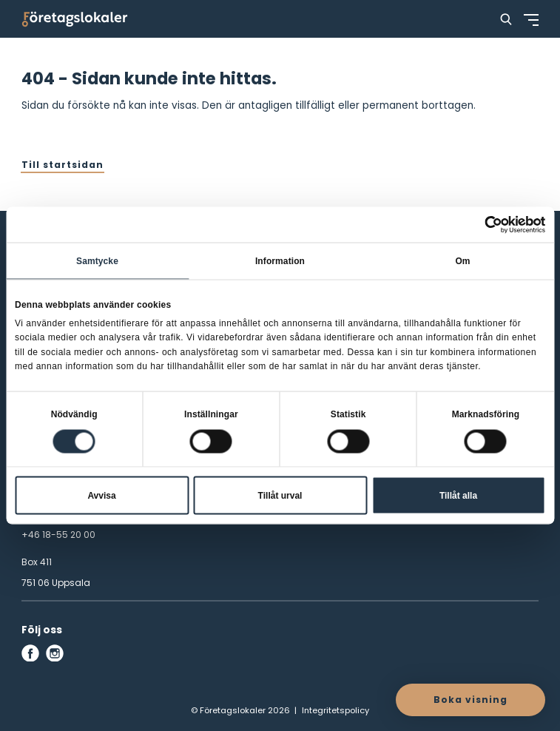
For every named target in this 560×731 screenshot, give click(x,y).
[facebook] (30, 653)
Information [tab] (280, 261)
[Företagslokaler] (75, 19)
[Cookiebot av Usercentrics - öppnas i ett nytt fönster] (480, 225)
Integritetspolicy (335, 710)
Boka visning (470, 700)
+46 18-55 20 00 (58, 535)
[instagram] (55, 653)
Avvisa (101, 495)
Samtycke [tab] (97, 261)
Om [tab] (462, 261)
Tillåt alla (458, 495)
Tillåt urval (280, 495)
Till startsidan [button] (63, 165)
